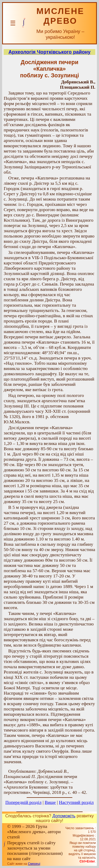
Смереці (34, 864)
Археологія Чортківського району (49, 52)
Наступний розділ (76, 802)
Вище (50, 802)
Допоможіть (64, 816)
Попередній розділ (23, 802)
